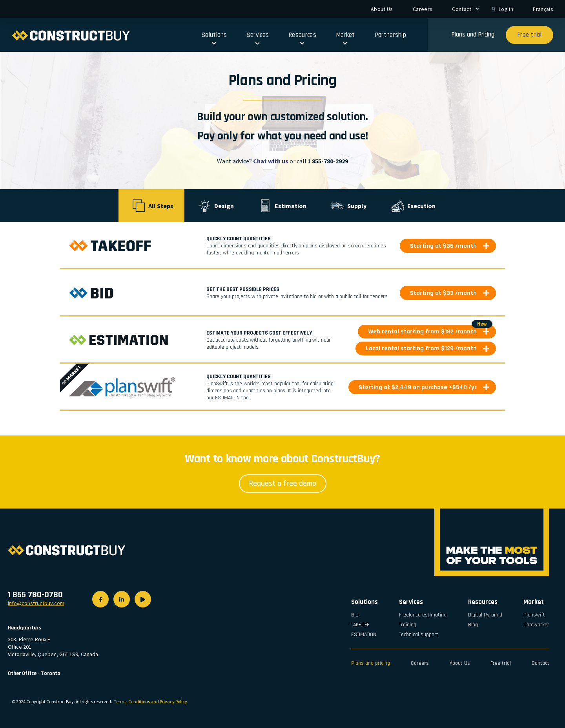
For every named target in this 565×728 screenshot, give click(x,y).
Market (345, 37)
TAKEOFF (360, 625)
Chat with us (271, 161)
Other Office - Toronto (34, 673)
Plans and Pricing (473, 35)
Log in (506, 9)
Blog (473, 625)
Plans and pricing (371, 663)
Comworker (536, 625)
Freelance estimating (423, 615)
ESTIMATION (364, 635)
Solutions (214, 37)
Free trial (501, 663)
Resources (302, 37)
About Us (382, 9)
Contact (466, 9)
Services (258, 37)
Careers (423, 9)
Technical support (419, 635)
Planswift (534, 615)
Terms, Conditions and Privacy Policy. (151, 701)
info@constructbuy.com (36, 603)
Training (408, 625)
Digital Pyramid (485, 615)
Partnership (390, 35)
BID (355, 615)
